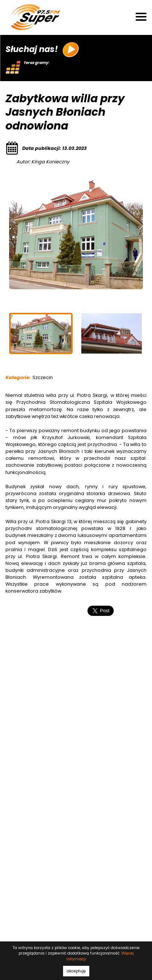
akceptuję (76, 971)
